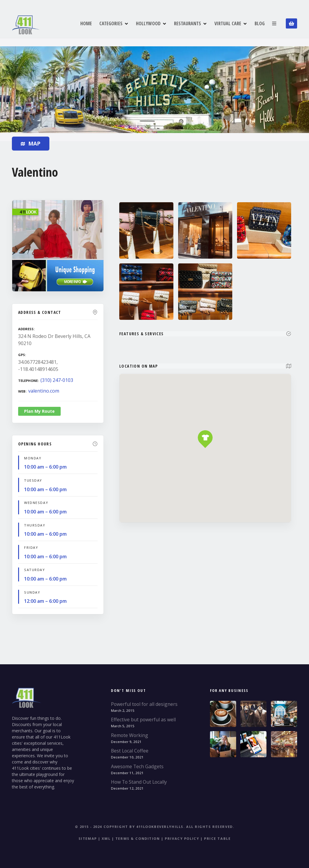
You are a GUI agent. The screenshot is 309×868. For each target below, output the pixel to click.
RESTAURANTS (188, 23)
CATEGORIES (111, 23)
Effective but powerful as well (143, 720)
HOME (86, 23)
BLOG (260, 23)
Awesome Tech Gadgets (137, 766)
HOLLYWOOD (148, 23)
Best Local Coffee (130, 751)
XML (106, 838)
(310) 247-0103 (57, 380)
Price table (217, 838)
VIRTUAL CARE (228, 23)
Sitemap (88, 838)
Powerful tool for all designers (144, 704)
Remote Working (130, 735)
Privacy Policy (182, 838)
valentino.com (44, 391)
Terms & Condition (138, 838)
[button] (205, 427)
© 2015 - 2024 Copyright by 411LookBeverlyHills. (130, 827)
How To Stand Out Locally (139, 782)
